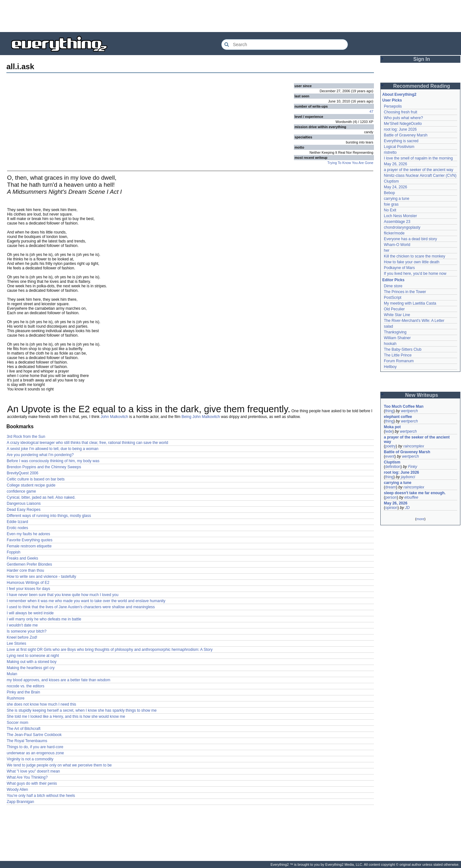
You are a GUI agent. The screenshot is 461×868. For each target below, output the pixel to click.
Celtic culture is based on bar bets (36, 479)
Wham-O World (397, 245)
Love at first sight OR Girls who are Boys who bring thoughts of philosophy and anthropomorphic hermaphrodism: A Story (110, 650)
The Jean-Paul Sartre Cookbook (34, 735)
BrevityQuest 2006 (23, 473)
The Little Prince (398, 355)
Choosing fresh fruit (400, 112)
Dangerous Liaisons (24, 504)
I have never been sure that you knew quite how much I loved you (63, 595)
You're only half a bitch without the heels (41, 796)
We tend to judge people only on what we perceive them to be (59, 765)
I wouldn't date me (22, 625)
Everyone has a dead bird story (410, 239)
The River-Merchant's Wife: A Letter (414, 321)
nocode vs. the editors (25, 686)
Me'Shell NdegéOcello (403, 124)
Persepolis (393, 106)
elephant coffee (398, 417)
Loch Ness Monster (400, 216)
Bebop (389, 193)
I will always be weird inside (30, 613)
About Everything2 (399, 94)
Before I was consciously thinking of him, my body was (53, 461)
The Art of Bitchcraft (24, 729)
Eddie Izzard (17, 522)
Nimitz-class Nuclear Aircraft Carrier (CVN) (420, 176)
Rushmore (16, 698)
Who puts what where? (403, 118)
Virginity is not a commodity (30, 759)
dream (391, 487)
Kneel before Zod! (22, 637)
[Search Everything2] (285, 45)
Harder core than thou (25, 570)
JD (407, 508)
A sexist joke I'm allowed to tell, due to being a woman (53, 449)
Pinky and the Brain (23, 692)
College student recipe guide (31, 485)
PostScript (393, 298)
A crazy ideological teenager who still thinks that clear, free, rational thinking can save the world (87, 443)
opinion (391, 508)
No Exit (390, 210)
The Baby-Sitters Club (403, 349)
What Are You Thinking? (27, 777)
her (387, 250)
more (420, 519)
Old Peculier (394, 309)
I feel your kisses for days (28, 589)
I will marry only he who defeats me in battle (44, 619)
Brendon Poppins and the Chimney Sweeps (44, 467)
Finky (412, 467)
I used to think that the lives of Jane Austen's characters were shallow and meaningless (81, 607)
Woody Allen (17, 790)
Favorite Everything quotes (30, 540)
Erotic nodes (17, 528)
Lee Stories (16, 643)
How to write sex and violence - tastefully (41, 577)
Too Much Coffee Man (404, 406)
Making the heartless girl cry (31, 668)
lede (389, 431)
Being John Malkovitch (201, 417)
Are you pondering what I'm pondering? (40, 455)
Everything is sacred (401, 141)
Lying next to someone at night (33, 656)
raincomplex (414, 446)
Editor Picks (393, 280)
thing (389, 411)
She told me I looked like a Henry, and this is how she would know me (66, 717)
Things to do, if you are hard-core (35, 747)
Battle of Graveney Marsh (406, 135)
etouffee (411, 497)
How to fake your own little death (412, 262)
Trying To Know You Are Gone (350, 163)
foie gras (391, 204)
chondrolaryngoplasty (402, 227)
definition (393, 467)
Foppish (14, 552)
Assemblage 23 (397, 222)
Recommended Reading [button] (422, 86)
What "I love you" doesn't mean (33, 771)
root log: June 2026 (400, 129)
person (391, 497)
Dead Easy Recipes (24, 510)
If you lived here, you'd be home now (415, 274)
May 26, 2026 (396, 164)
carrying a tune (396, 199)
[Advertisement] (230, 16)
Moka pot (392, 427)
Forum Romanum (399, 361)
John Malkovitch (114, 417)
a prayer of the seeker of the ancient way (419, 170)
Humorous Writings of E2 (28, 583)
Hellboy (390, 367)
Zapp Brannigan (20, 802)
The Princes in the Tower (405, 292)
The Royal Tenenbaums (27, 741)
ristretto (390, 152)
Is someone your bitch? (27, 631)
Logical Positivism (399, 147)
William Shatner (397, 338)
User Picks (392, 100)
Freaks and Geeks (22, 558)
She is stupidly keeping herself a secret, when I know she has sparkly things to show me (82, 710)
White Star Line (397, 315)
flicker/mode (394, 233)
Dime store (393, 286)
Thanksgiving (395, 332)
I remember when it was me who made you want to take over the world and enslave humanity (86, 601)
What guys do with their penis (32, 783)
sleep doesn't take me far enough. (415, 493)
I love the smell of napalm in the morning (418, 158)
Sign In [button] (422, 59)
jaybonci (408, 477)
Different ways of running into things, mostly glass (49, 516)
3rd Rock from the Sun (26, 437)
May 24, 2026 (396, 187)
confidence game (21, 491)
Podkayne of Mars (399, 268)
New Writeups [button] (422, 395)
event (390, 456)
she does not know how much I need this (41, 704)
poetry (390, 446)
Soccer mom (17, 723)
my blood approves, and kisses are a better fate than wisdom (59, 680)
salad (388, 326)
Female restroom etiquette (29, 546)
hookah (390, 344)
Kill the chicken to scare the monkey (414, 256)
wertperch (409, 411)
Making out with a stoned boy (32, 662)
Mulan (12, 674)
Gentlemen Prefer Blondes (29, 564)
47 (371, 111)
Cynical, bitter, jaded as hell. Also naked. (41, 497)
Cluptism (391, 181)
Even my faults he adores (28, 534)
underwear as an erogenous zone (35, 753)
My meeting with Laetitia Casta (410, 303)
